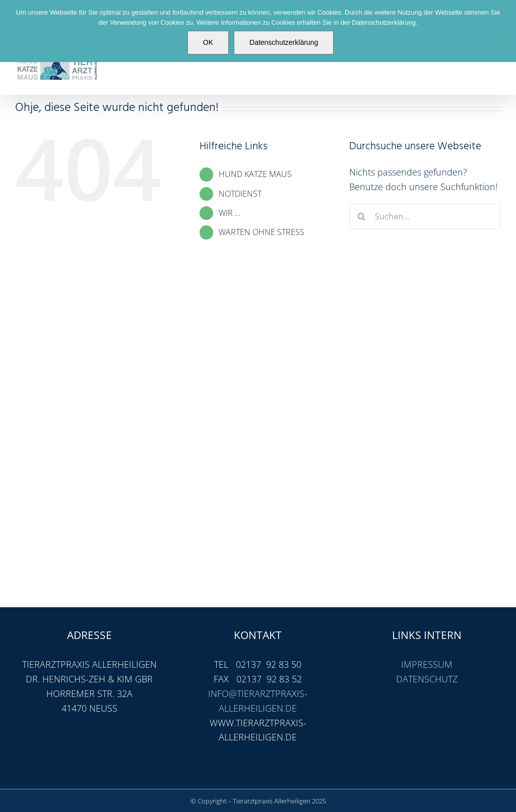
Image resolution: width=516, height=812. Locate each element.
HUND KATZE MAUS (255, 174)
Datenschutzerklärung (284, 42)
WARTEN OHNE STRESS (262, 232)
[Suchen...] (425, 216)
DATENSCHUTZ (427, 679)
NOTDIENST (240, 194)
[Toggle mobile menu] (496, 68)
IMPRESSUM (427, 664)
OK (208, 42)
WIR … (230, 213)
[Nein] (503, 31)
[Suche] (362, 216)
